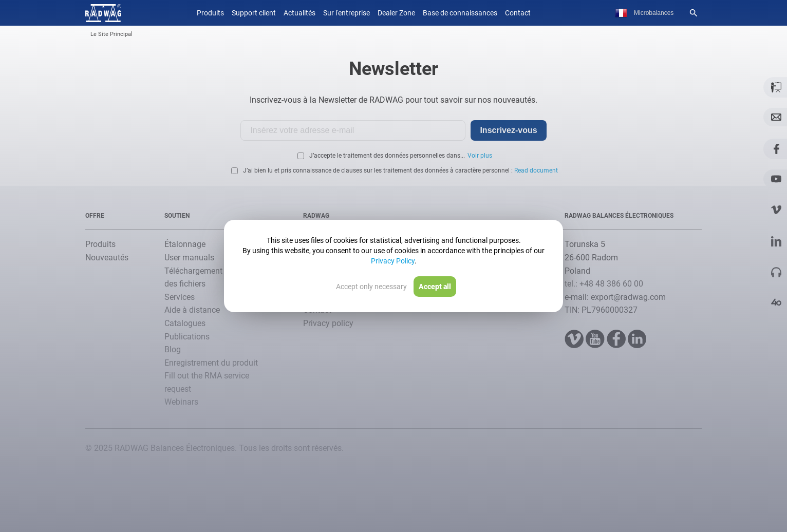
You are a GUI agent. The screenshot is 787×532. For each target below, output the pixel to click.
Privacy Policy (393, 261)
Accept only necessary (371, 287)
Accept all (435, 287)
